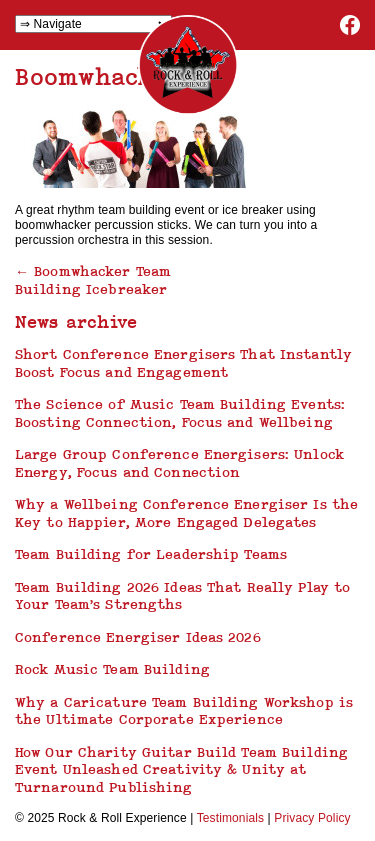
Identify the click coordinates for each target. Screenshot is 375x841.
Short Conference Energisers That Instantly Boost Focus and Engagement (183, 363)
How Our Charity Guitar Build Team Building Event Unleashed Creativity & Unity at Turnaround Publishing (181, 769)
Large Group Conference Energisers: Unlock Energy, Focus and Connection (179, 463)
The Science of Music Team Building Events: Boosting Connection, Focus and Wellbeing (180, 413)
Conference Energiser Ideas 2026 (138, 637)
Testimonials (230, 818)
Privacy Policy (312, 818)
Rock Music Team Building (112, 669)
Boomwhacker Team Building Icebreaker (93, 280)
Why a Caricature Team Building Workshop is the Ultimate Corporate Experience (184, 711)
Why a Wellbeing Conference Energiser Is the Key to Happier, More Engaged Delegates (186, 513)
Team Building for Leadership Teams (151, 554)
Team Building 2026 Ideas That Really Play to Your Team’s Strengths (182, 596)
